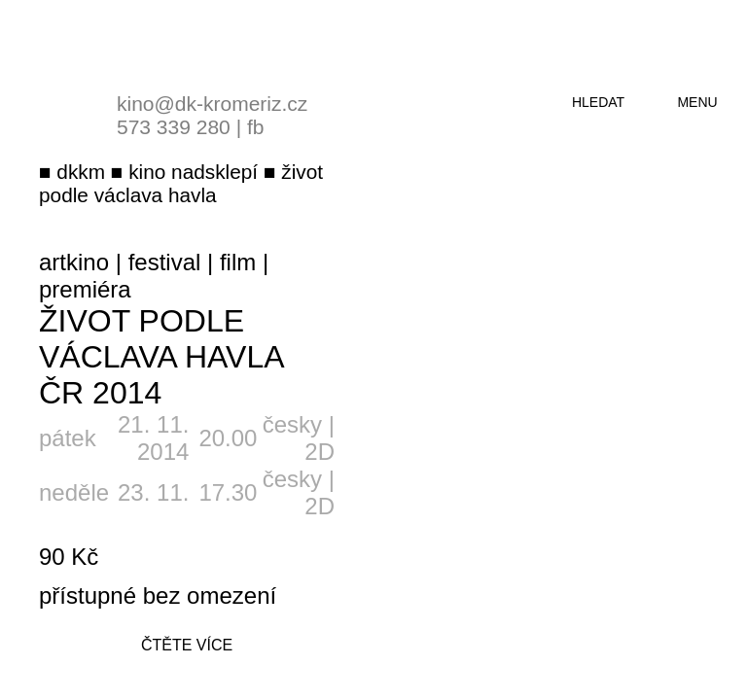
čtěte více (187, 645)
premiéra (85, 289)
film (238, 262)
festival (165, 262)
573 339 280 (174, 127)
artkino (74, 262)
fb (256, 127)
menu (697, 102)
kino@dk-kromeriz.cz (212, 104)
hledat (598, 102)
